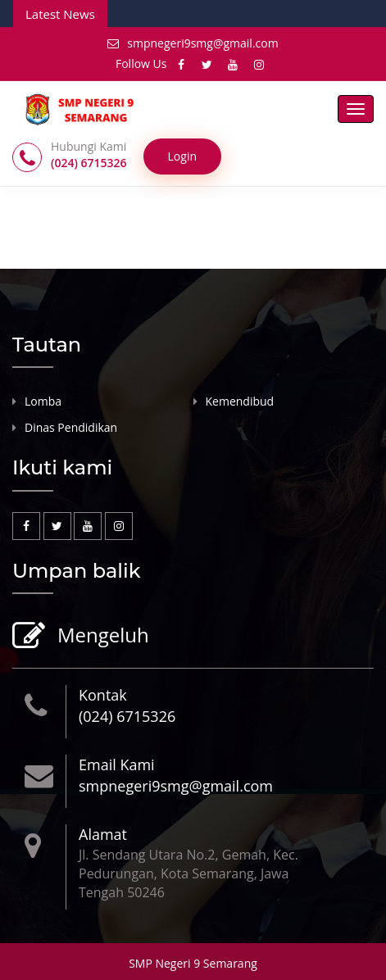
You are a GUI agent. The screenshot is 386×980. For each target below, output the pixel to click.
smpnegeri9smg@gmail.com (193, 43)
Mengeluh (101, 636)
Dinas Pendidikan (71, 427)
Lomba (43, 401)
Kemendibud (240, 401)
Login (182, 156)
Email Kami (117, 764)
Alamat (103, 834)
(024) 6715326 (127, 716)
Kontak (103, 695)
